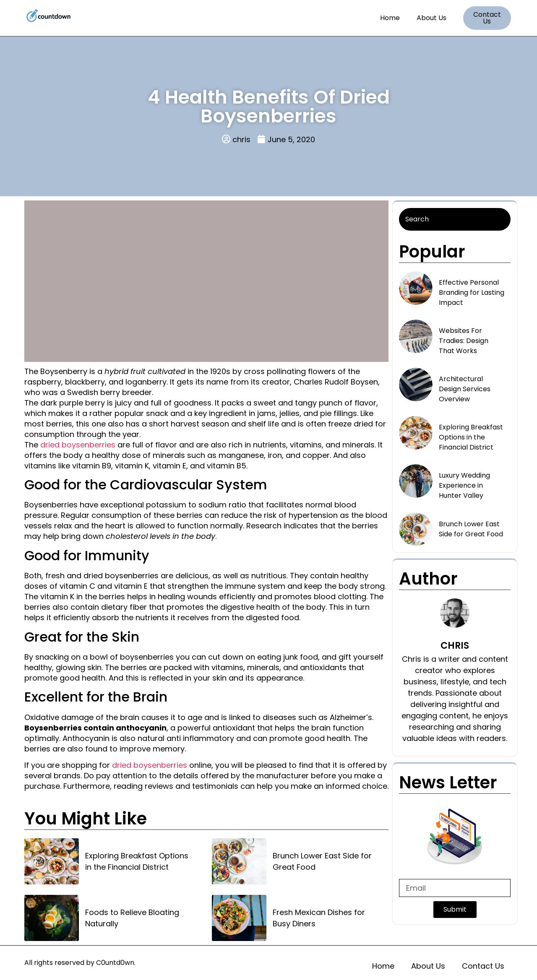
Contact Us (483, 966)
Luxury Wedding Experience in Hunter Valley (464, 485)
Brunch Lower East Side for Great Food (322, 861)
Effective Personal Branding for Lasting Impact (472, 292)
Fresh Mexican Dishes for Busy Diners (319, 918)
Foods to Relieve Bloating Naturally (132, 918)
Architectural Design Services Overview (465, 389)
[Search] (455, 219)
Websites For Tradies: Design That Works (464, 341)
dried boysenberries (78, 445)
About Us (431, 18)
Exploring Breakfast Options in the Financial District (137, 861)
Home (390, 18)
